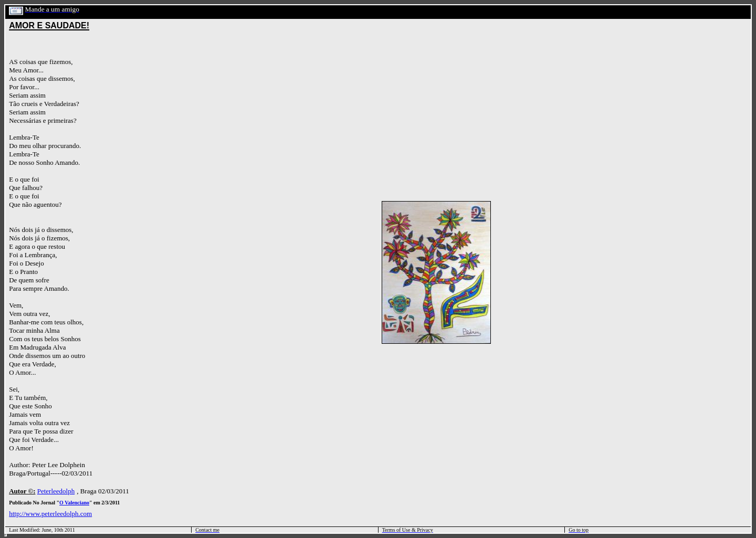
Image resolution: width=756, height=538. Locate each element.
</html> (6, 535)
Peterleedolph (56, 491)
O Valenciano (74, 503)
